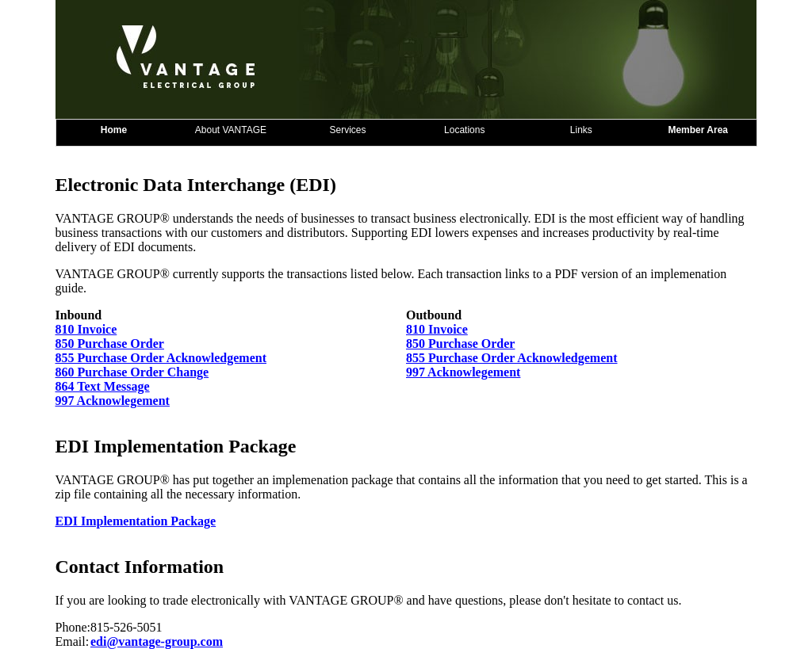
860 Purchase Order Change (132, 372)
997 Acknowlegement (463, 372)
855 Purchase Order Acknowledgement (161, 358)
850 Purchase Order (110, 344)
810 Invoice (86, 329)
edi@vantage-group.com (157, 641)
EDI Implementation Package (136, 521)
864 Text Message (103, 386)
